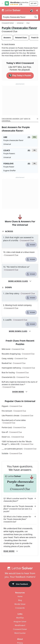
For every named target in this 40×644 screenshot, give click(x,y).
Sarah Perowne (10, 44)
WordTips (20, 618)
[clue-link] (20, 239)
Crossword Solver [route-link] (8, 23)
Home (20, 596)
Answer (31, 245)
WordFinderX (20, 625)
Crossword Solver (20, 629)
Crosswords (20, 608)
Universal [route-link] (20, 23)
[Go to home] (20, 568)
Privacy (20, 643)
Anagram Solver (20, 622)
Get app (34, 3)
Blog (20, 600)
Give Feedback (20, 584)
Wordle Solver (20, 604)
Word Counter (20, 633)
